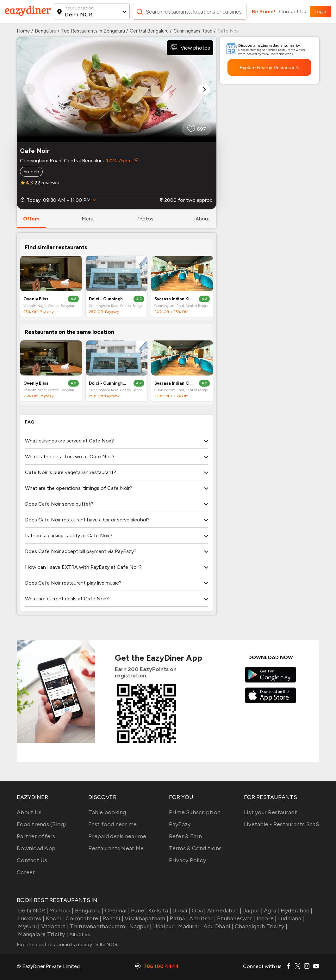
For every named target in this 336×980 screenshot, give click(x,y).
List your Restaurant (271, 812)
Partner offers (36, 836)
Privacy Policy (188, 860)
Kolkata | (159, 911)
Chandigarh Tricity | (260, 926)
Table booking (107, 812)
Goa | (198, 911)
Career (26, 872)
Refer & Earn (186, 836)
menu (88, 219)
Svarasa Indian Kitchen (174, 299)
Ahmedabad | (224, 911)
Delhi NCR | (32, 911)
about (203, 219)
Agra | (271, 911)
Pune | (138, 911)
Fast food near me (112, 824)
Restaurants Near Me (116, 848)
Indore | (266, 918)
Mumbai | (61, 911)
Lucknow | (31, 918)
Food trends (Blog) (41, 824)
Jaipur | (252, 911)
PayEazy (180, 824)
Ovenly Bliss (36, 299)
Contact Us (292, 12)
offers (31, 219)
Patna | (178, 918)
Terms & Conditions (195, 848)
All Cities (79, 934)
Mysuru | (28, 926)
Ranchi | (112, 918)
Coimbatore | (83, 918)
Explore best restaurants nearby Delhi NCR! (68, 944)
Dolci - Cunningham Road (108, 299)
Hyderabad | (296, 911)
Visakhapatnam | (146, 918)
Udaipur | (165, 926)
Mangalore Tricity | (42, 934)
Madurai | (190, 926)
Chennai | (117, 911)
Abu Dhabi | (218, 926)
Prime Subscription (195, 812)
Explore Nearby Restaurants (269, 67)
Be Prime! (264, 12)
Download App (36, 848)
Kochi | (54, 918)
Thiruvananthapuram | (98, 926)
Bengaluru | (88, 911)
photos (145, 219)
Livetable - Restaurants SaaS (282, 824)
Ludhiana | (291, 918)
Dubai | (181, 911)
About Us (29, 812)
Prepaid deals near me (117, 836)
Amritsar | (202, 918)
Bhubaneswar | (236, 918)
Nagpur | (140, 926)
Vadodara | (54, 926)
